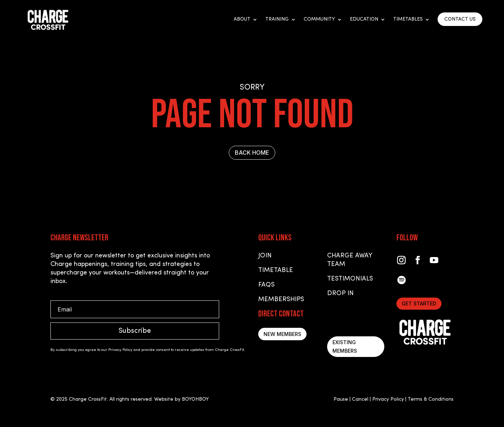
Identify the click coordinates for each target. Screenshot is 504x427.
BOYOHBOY (195, 399)
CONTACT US (460, 19)
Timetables (408, 20)
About (242, 20)
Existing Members (345, 346)
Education (364, 20)
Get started (419, 303)
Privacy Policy (388, 399)
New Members (282, 334)
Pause (341, 399)
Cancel (360, 399)
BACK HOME (252, 153)
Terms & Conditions (431, 399)
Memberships (281, 300)
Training (277, 20)
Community (319, 20)
